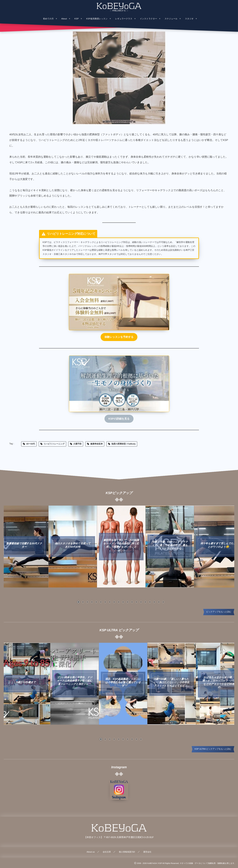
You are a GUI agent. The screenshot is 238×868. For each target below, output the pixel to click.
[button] (78, 602)
